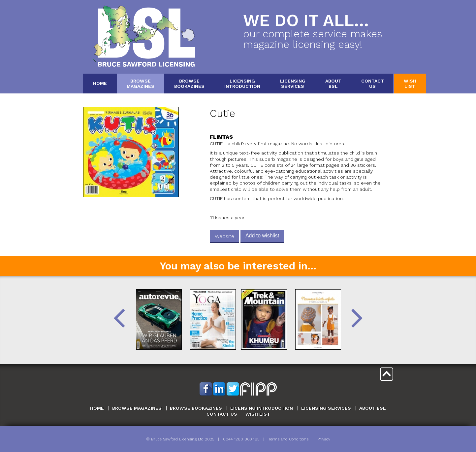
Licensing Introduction (262, 408)
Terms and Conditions (288, 439)
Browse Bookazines (196, 408)
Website (224, 236)
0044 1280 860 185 (241, 439)
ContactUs (373, 83)
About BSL (373, 408)
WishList (410, 83)
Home (100, 83)
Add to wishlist (262, 236)
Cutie (222, 113)
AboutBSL (333, 83)
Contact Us (222, 414)
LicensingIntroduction (242, 83)
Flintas (221, 137)
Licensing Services (326, 408)
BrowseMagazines (141, 83)
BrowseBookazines (189, 83)
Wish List (258, 414)
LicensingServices (293, 83)
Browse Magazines (137, 408)
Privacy (324, 439)
